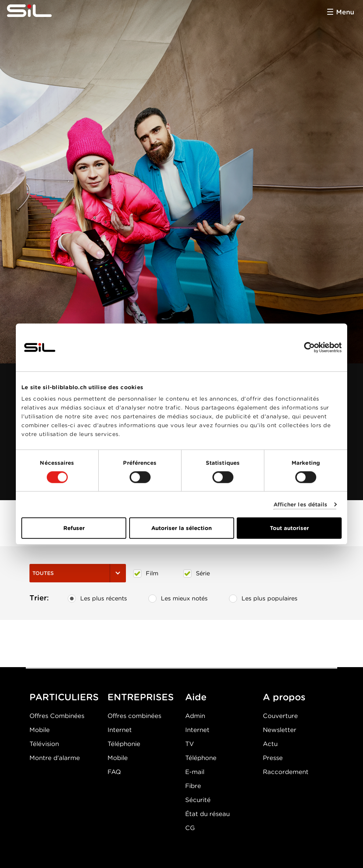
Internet (120, 730)
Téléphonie (124, 744)
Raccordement (286, 772)
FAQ (114, 772)
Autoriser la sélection (181, 528)
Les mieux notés (178, 599)
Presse (273, 758)
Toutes (78, 573)
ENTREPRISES (141, 697)
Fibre (193, 786)
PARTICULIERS (64, 697)
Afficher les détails (301, 504)
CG (190, 828)
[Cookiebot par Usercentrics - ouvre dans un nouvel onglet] (309, 347)
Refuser (74, 528)
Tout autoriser (289, 528)
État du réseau (207, 814)
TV (190, 744)
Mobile (40, 730)
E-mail (195, 772)
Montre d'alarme (55, 758)
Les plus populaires (263, 599)
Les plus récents (97, 599)
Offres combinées (134, 716)
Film (146, 574)
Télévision (44, 744)
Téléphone (201, 758)
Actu (270, 744)
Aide (196, 697)
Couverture (280, 716)
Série (197, 574)
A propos (284, 697)
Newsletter (280, 730)
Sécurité (198, 800)
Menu (345, 12)
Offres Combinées (57, 716)
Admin (195, 716)
